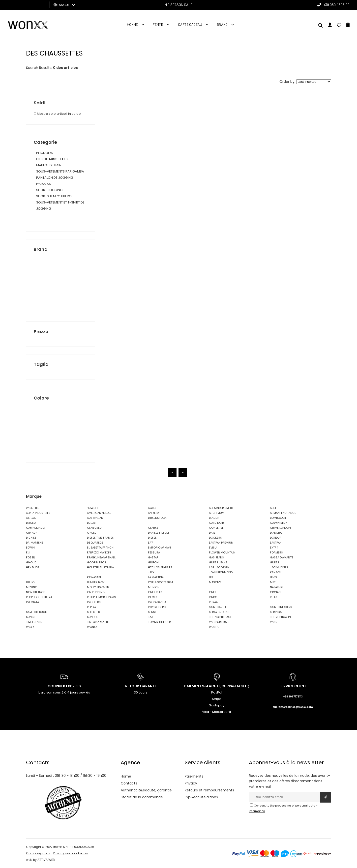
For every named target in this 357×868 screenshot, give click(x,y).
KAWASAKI (94, 577)
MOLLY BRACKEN (98, 587)
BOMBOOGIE (278, 518)
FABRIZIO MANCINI (99, 552)
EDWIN (30, 548)
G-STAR (153, 557)
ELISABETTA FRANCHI (101, 548)
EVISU (213, 548)
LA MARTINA (156, 577)
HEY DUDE (32, 567)
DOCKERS (215, 538)
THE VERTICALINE (281, 617)
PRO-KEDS (94, 602)
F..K (28, 552)
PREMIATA (32, 602)
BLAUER (214, 518)
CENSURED (94, 528)
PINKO (213, 597)
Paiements (194, 776)
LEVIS (273, 577)
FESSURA (154, 552)
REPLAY (92, 607)
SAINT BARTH (217, 607)
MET (273, 582)
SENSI (152, 612)
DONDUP (276, 538)
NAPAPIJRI (277, 587)
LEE (211, 577)
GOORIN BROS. (97, 562)
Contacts (129, 783)
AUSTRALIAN (95, 518)
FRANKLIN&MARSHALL (101, 557)
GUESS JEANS (218, 562)
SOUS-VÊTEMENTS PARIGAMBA (60, 171)
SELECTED (93, 612)
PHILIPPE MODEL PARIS (101, 597)
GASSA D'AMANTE (282, 557)
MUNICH (154, 587)
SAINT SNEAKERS (281, 607)
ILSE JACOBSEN (219, 567)
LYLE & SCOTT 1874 (161, 582)
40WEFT (92, 508)
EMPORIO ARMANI (160, 548)
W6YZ (30, 627)
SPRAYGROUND (219, 612)
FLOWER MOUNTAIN (222, 552)
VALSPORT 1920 (219, 622)
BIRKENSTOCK (157, 518)
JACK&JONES (279, 567)
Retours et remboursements (209, 790)
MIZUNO (32, 587)
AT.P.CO (31, 518)
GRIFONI (154, 562)
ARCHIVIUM (217, 513)
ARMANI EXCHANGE (283, 513)
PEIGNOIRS (45, 153)
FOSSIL (31, 557)
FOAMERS (276, 552)
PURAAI (214, 602)
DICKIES (31, 538)
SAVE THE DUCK (36, 612)
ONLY (213, 592)
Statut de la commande (142, 797)
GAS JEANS (216, 557)
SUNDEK (92, 617)
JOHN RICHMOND (221, 572)
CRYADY (31, 533)
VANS (274, 622)
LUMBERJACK (96, 582)
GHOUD (31, 562)
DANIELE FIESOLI (158, 533)
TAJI (151, 617)
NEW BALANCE (35, 592)
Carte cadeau (190, 24)
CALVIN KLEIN (279, 523)
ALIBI (273, 508)
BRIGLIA (31, 523)
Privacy (191, 783)
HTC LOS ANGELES (160, 567)
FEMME (158, 24)
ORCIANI (276, 592)
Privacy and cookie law (71, 853)
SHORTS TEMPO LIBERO (54, 196)
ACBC (152, 508)
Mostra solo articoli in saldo (57, 114)
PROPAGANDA (157, 602)
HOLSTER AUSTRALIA (100, 567)
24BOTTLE (32, 508)
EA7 (150, 543)
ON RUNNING (96, 592)
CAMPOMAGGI (36, 528)
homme (132, 24)
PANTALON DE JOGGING (55, 178)
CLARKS (153, 528)
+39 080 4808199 (337, 5)
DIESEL (152, 538)
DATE (212, 533)
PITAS (274, 597)
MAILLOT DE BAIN (49, 165)
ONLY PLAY (155, 592)
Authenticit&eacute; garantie (146, 790)
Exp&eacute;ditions (201, 797)
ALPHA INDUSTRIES (38, 513)
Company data (38, 853)
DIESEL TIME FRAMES (100, 538)
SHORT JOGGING (49, 190)
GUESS (275, 562)
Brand (222, 24)
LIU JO (30, 582)
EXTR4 (274, 548)
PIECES (153, 597)
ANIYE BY (154, 513)
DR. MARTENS (35, 543)
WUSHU (214, 627)
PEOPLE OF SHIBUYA (39, 597)
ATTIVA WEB (46, 860)
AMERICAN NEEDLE (99, 513)
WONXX (92, 627)
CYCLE (91, 533)
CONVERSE (216, 528)
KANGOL (276, 572)
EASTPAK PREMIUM (221, 543)
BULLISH (92, 523)
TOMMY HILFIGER (159, 622)
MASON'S (215, 582)
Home (126, 776)
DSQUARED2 (95, 543)
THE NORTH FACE (220, 617)
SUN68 (31, 617)
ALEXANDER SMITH (221, 508)
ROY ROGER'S (157, 607)
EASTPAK (276, 543)
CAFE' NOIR (216, 523)
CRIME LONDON (280, 528)
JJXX (151, 572)
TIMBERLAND (34, 622)
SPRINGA (276, 612)
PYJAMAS (44, 184)
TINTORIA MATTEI (98, 622)
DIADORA (276, 533)
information (257, 811)
